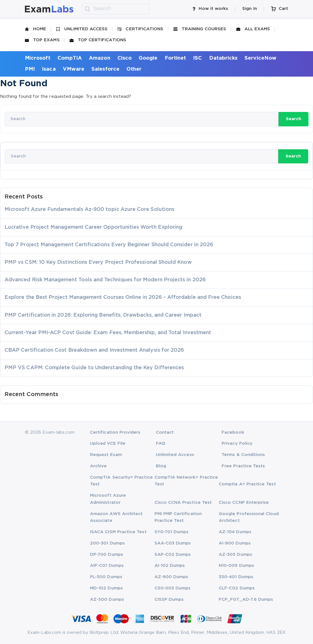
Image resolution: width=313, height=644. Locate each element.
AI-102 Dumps (170, 566)
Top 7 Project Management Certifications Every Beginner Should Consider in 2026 (109, 245)
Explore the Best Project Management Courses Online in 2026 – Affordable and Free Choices (123, 297)
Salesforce (105, 69)
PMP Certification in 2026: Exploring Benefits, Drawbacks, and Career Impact (103, 315)
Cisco (125, 58)
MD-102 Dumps (106, 588)
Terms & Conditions (243, 455)
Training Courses (200, 29)
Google (148, 58)
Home (36, 29)
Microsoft (38, 58)
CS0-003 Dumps (173, 588)
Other (134, 69)
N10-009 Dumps (236, 566)
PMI (30, 69)
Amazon (99, 58)
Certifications (140, 29)
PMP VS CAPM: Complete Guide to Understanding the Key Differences (94, 368)
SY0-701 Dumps (172, 532)
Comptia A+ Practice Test (247, 484)
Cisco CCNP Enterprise (244, 503)
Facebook (233, 432)
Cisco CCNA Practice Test (183, 503)
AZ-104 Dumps (235, 532)
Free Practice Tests (243, 466)
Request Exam (106, 455)
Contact (165, 432)
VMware (74, 69)
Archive (98, 466)
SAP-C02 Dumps (173, 555)
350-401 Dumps (236, 577)
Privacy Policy (237, 443)
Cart (280, 9)
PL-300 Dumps (106, 577)
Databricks (223, 58)
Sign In (249, 9)
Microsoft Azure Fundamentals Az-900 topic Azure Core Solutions (89, 209)
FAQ (161, 443)
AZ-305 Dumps (235, 555)
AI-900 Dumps (235, 543)
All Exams (253, 29)
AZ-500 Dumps (107, 599)
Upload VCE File (108, 443)
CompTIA (70, 58)
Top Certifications (98, 40)
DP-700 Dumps (107, 555)
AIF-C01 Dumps (107, 566)
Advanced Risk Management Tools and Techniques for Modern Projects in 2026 (105, 280)
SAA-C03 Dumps (173, 543)
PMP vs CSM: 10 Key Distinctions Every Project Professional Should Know (98, 262)
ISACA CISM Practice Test (118, 532)
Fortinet (175, 58)
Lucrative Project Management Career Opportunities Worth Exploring (93, 227)
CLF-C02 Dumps (237, 588)
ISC (197, 58)
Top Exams (42, 40)
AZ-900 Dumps (171, 577)
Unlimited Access (82, 29)
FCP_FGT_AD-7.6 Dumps (246, 599)
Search (293, 119)
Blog (161, 466)
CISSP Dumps (169, 599)
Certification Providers (115, 432)
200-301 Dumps (107, 543)
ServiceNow (261, 58)
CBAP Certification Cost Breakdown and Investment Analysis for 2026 (94, 350)
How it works (210, 9)
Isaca (49, 69)
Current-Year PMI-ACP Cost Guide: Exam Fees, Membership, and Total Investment (108, 333)
